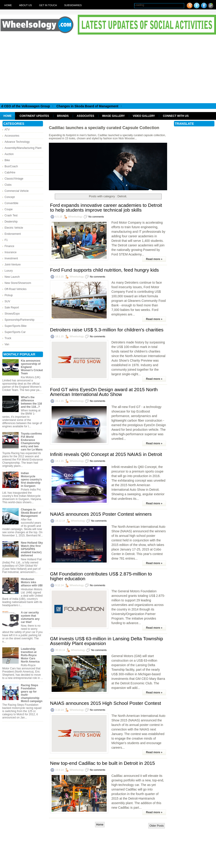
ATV (7, 130)
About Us (25, 5)
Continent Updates (34, 116)
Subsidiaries (73, 5)
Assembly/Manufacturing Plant (23, 148)
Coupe (9, 209)
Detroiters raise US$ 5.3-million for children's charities (107, 330)
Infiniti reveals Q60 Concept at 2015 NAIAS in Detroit (106, 454)
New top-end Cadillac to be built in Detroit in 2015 (102, 763)
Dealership (11, 222)
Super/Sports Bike (16, 326)
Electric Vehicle (14, 228)
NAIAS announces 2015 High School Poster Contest (105, 703)
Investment (11, 258)
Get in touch (48, 5)
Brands (63, 116)
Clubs (8, 185)
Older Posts (157, 826)
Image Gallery (113, 116)
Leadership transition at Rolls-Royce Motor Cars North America (30, 655)
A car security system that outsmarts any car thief (30, 617)
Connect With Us (176, 116)
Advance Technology (17, 142)
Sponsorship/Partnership (19, 320)
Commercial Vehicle (17, 191)
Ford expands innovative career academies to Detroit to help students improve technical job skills (106, 208)
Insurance (11, 252)
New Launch (12, 277)
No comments (96, 217)
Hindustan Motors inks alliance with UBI (32, 582)
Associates (85, 116)
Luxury (9, 271)
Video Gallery (144, 116)
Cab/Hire (10, 173)
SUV (7, 301)
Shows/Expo (12, 314)
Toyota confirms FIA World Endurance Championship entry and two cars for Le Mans (32, 442)
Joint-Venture (13, 265)
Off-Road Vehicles (16, 289)
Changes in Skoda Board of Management (94, 106)
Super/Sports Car (15, 332)
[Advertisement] (108, 69)
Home (8, 5)
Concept (10, 197)
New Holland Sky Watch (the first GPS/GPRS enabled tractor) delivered (32, 549)
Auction (9, 154)
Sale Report (12, 308)
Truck (8, 338)
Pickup (9, 295)
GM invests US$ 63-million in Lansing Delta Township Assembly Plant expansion (107, 641)
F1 (6, 240)
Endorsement (13, 234)
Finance (9, 246)
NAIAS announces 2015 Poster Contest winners (101, 514)
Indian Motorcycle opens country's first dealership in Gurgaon (31, 480)
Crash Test (11, 215)
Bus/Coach (11, 166)
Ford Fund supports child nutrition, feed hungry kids (104, 270)
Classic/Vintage (14, 179)
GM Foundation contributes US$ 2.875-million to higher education (101, 576)
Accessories (12, 136)
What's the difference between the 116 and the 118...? (31, 402)
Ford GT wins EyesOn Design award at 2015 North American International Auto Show (104, 392)
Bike (7, 160)
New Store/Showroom (18, 283)
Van (7, 344)
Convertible (11, 203)
